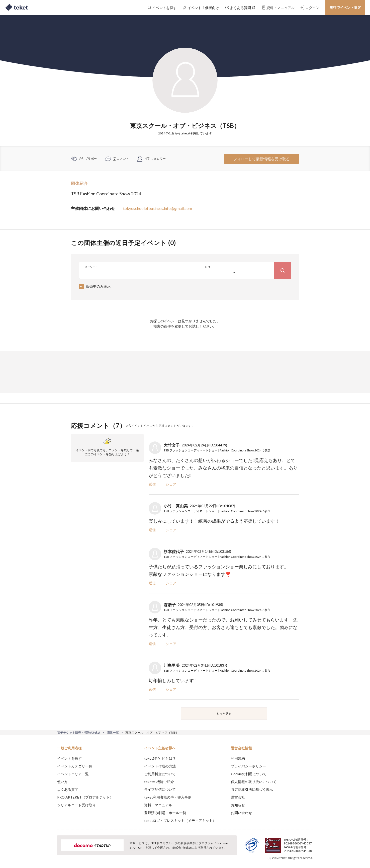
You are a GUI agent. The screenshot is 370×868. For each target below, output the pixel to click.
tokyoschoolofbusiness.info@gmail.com (158, 208)
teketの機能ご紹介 (159, 782)
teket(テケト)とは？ (160, 758)
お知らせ (238, 805)
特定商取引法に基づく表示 (252, 789)
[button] (49, 849)
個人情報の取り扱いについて (254, 782)
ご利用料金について (160, 774)
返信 (152, 484)
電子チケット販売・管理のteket (79, 732)
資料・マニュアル (158, 805)
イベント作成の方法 (160, 766)
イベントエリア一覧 (73, 774)
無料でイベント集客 (345, 7)
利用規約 (238, 758)
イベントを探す (69, 758)
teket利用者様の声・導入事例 (168, 797)
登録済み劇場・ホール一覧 (165, 813)
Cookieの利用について (249, 774)
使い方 (62, 782)
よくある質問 (68, 789)
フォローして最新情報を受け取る (262, 159)
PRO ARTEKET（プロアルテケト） (85, 797)
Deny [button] (284, 843)
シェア (171, 484)
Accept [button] (310, 843)
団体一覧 (113, 732)
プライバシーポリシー (248, 766)
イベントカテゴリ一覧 (75, 766)
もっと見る (224, 714)
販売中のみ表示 (98, 286)
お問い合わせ (241, 813)
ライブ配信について (160, 789)
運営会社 (238, 797)
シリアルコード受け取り (76, 805)
